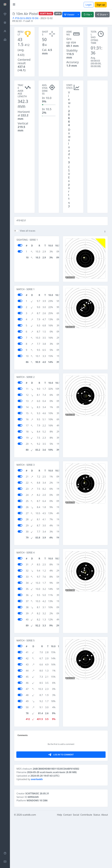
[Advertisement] (97, 95)
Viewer (69, 15)
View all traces (28, 231)
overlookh (37, 828)
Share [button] (101, 15)
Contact (68, 864)
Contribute (86, 864)
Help (60, 864)
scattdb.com (29, 864)
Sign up (101, 5)
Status (97, 864)
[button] (105, 232)
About (105, 864)
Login (89, 5)
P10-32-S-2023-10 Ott (25, 18)
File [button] (87, 15)
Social (76, 864)
